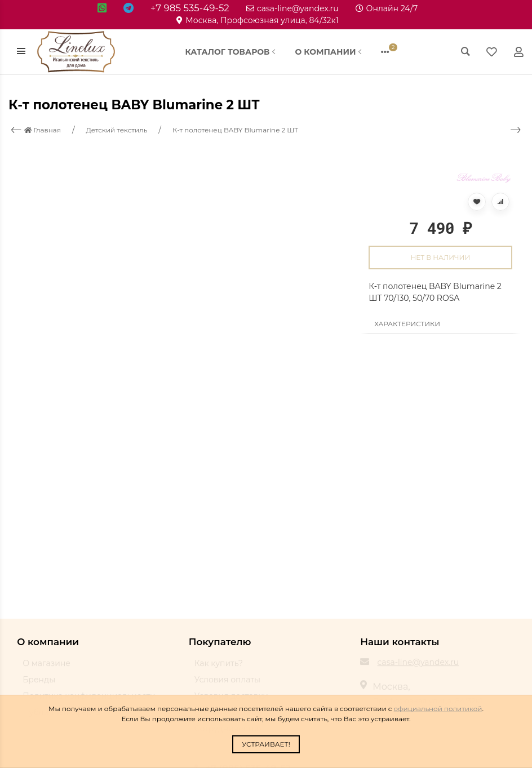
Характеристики (407, 324)
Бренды (39, 685)
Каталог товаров (232, 52)
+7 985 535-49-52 (190, 8)
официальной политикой (438, 709)
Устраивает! (266, 744)
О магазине (46, 668)
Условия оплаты (227, 685)
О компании (329, 52)
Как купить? (219, 668)
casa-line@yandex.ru (292, 8)
